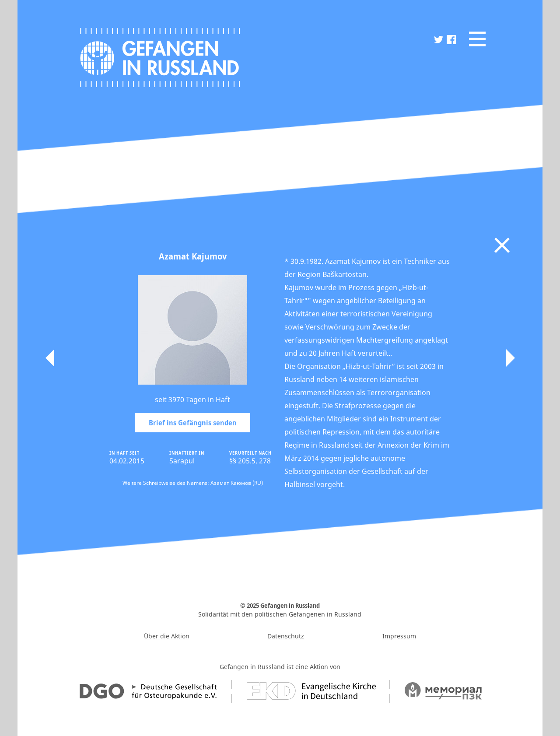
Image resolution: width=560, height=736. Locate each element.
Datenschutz (286, 636)
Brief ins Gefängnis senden (193, 423)
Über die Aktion (167, 636)
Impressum (399, 636)
